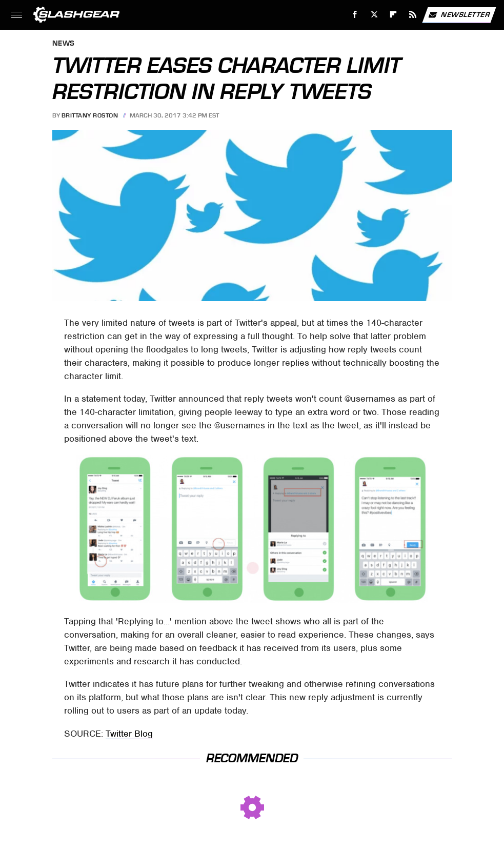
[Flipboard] (394, 15)
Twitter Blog (129, 734)
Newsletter (459, 15)
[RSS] (413, 15)
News (64, 44)
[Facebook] (355, 15)
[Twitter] (374, 15)
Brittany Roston (90, 115)
